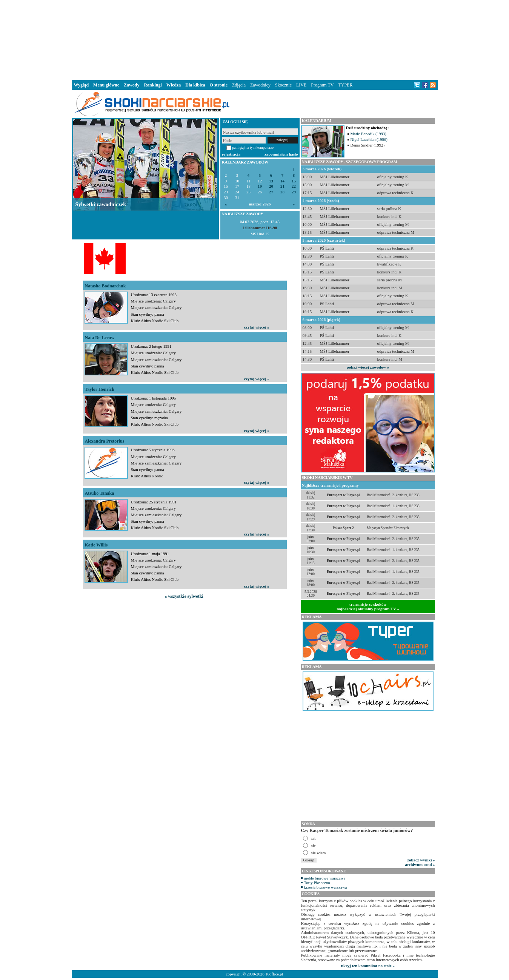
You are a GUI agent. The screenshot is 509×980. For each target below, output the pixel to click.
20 (271, 186)
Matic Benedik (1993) (368, 134)
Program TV (322, 85)
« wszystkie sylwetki (184, 596)
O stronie (219, 85)
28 (282, 192)
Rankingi (153, 85)
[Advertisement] (255, 39)
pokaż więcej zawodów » (368, 367)
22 (294, 186)
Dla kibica (195, 85)
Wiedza (174, 85)
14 (282, 181)
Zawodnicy (260, 85)
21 (282, 186)
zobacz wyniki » (421, 860)
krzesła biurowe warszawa (326, 887)
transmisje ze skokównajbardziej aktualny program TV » (368, 607)
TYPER (345, 85)
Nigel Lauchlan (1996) (369, 139)
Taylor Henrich (100, 389)
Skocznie (283, 85)
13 (271, 181)
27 (271, 192)
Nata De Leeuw (100, 338)
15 (294, 181)
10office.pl (274, 974)
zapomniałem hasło (281, 154)
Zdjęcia (239, 85)
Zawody (131, 85)
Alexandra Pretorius (105, 441)
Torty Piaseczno (317, 883)
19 (260, 186)
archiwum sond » (420, 864)
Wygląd (82, 85)
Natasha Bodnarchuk (105, 286)
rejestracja (231, 154)
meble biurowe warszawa (325, 878)
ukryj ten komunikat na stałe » (368, 966)
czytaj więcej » (257, 327)
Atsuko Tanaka (100, 493)
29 (294, 192)
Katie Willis (96, 545)
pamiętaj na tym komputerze (253, 147)
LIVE (301, 85)
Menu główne (106, 85)
